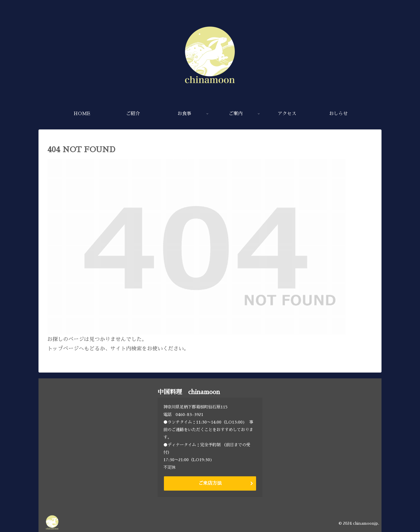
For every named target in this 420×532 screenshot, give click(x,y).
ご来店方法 (210, 483)
